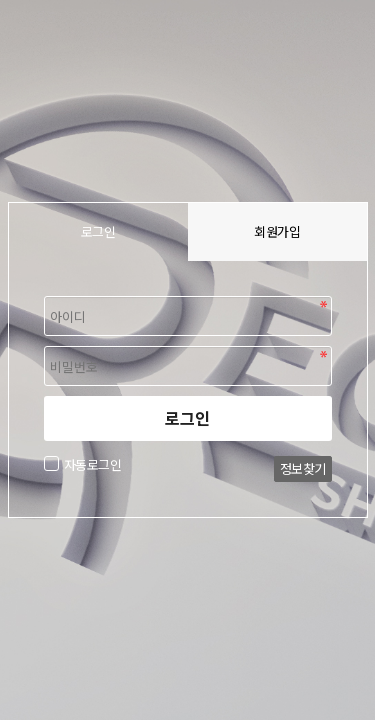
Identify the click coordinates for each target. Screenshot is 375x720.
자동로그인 (90, 464)
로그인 (187, 418)
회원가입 (277, 231)
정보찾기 (303, 468)
